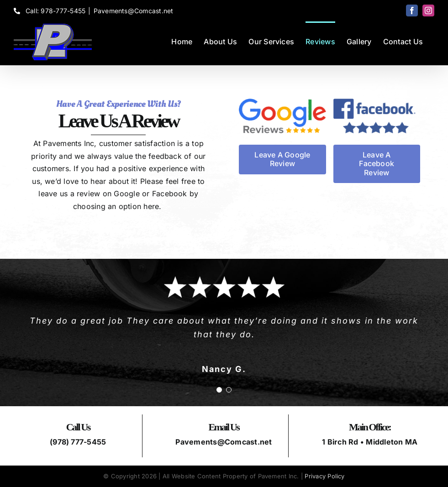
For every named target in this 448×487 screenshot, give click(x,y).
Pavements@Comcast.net (134, 11)
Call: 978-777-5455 (50, 11)
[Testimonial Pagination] (219, 390)
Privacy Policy (324, 476)
